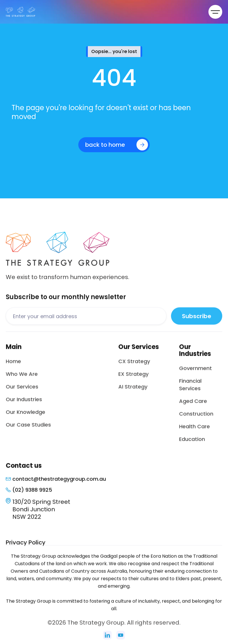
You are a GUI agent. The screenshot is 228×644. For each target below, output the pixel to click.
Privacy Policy (26, 546)
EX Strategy (133, 378)
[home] (20, 12)
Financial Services (190, 388)
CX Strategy (134, 365)
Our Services (22, 390)
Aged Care (193, 405)
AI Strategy (133, 390)
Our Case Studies (28, 429)
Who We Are (22, 378)
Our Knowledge (25, 416)
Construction (196, 418)
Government (195, 372)
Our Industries (24, 403)
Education (192, 443)
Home (13, 365)
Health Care (194, 430)
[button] (215, 12)
